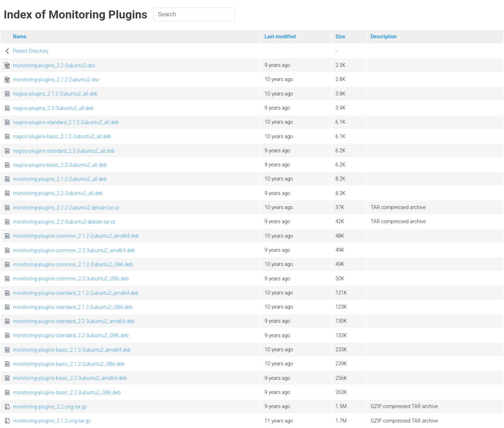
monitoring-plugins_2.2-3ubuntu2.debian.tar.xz (64, 222)
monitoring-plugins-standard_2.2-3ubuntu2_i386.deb (71, 335)
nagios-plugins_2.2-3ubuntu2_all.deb (53, 108)
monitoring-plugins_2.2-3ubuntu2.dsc (54, 65)
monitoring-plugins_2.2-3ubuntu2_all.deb (58, 193)
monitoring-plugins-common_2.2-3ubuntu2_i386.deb (71, 279)
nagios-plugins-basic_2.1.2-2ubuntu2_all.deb (62, 136)
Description (384, 37)
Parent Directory (31, 51)
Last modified (280, 37)
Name (20, 37)
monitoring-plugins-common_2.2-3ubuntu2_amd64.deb (74, 250)
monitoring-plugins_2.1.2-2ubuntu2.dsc (56, 80)
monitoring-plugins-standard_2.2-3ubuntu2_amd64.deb (74, 321)
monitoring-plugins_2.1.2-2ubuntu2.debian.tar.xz (66, 208)
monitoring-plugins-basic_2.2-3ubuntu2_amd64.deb (70, 378)
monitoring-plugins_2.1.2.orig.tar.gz (52, 421)
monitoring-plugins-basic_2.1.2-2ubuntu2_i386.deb (69, 364)
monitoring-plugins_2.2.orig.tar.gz (50, 407)
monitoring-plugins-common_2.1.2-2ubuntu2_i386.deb (73, 264)
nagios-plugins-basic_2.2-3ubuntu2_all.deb (60, 165)
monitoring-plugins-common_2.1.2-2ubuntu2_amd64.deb (76, 236)
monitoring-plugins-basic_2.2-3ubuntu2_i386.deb (67, 393)
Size (340, 37)
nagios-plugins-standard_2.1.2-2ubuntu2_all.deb (66, 122)
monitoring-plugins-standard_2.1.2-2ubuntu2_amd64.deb (76, 293)
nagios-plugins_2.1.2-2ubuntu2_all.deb (55, 94)
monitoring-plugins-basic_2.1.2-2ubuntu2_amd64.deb (72, 350)
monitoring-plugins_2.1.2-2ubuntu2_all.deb (60, 179)
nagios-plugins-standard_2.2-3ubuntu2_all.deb (64, 151)
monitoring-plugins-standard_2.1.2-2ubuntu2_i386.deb (73, 307)
